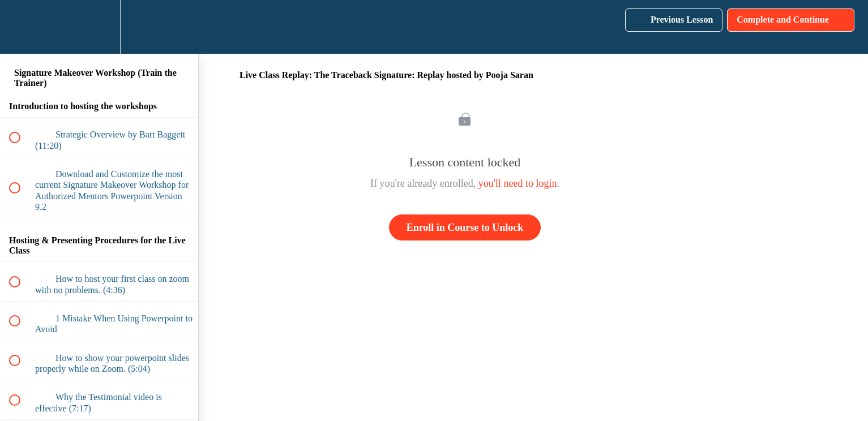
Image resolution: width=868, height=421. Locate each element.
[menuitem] (99, 27)
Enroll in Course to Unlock (465, 227)
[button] (21, 27)
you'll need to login (518, 183)
